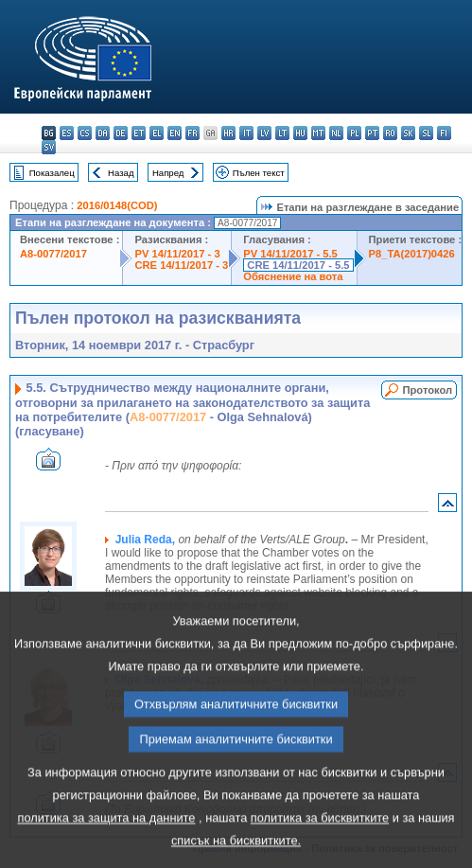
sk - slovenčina (408, 133)
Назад (121, 173)
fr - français (192, 133)
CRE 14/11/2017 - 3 (181, 265)
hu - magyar (300, 133)
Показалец (52, 173)
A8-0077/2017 (53, 254)
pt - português (372, 133)
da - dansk (103, 133)
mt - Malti (318, 133)
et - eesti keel (139, 133)
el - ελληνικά (157, 133)
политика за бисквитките (320, 848)
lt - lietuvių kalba (282, 133)
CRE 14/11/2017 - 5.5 (298, 265)
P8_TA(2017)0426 (412, 254)
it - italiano (246, 133)
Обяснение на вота (293, 276)
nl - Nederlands (336, 133)
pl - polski (354, 133)
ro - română (390, 133)
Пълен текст (259, 173)
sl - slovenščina (426, 133)
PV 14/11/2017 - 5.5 (290, 254)
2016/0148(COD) (117, 205)
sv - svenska (49, 147)
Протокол (427, 390)
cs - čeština (85, 133)
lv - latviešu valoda (264, 133)
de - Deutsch (121, 133)
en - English (175, 133)
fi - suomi (444, 133)
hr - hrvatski (228, 133)
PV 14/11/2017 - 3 (177, 254)
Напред (168, 173)
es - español (67, 133)
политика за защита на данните (106, 848)
